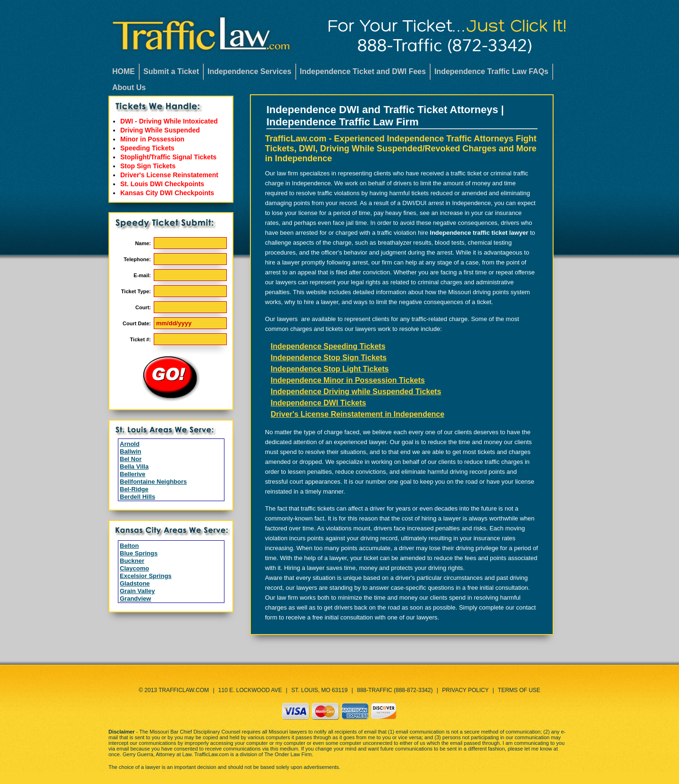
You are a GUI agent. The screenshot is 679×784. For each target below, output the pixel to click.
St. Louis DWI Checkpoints (162, 184)
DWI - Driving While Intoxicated (169, 121)
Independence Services (249, 71)
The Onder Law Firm (288, 754)
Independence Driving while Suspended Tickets (356, 392)
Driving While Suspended (160, 130)
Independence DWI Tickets (318, 403)
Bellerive (132, 474)
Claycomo (134, 568)
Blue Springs (139, 553)
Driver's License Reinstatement (169, 175)
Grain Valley (137, 591)
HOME (124, 71)
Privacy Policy (466, 690)
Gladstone (135, 583)
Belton (129, 546)
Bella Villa (134, 466)
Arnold (130, 444)
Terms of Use (519, 690)
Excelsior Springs (146, 576)
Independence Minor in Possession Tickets (348, 380)
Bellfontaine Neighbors (153, 482)
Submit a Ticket (171, 71)
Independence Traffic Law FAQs (491, 71)
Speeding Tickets (147, 148)
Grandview (135, 598)
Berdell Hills (137, 497)
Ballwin (131, 451)
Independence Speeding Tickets (328, 346)
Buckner (132, 561)
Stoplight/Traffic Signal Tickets (168, 157)
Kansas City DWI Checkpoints (167, 193)
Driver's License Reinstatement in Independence (357, 414)
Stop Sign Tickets (148, 166)
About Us (129, 87)
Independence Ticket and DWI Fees (363, 71)
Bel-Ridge (134, 489)
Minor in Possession (152, 139)
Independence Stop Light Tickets (330, 369)
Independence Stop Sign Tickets (329, 358)
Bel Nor (131, 459)
